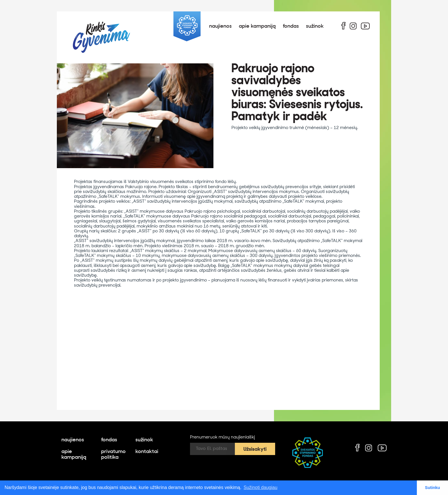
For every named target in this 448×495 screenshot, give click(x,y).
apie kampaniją (257, 26)
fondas (291, 26)
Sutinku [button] (432, 488)
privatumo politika (113, 455)
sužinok (315, 26)
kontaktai (147, 452)
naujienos (220, 26)
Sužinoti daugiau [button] (261, 487)
